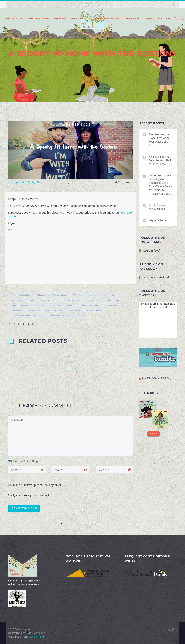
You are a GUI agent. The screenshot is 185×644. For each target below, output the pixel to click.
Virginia (81, 315)
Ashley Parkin (37, 636)
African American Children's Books (51, 295)
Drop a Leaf (132, 19)
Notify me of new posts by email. (29, 495)
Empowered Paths (107, 19)
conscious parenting (20, 305)
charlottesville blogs (48, 300)
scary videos (75, 310)
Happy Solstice (158, 228)
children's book (93, 300)
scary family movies (54, 310)
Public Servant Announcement (159, 214)
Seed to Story (14, 19)
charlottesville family (72, 300)
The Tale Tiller (39, 19)
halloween (71, 305)
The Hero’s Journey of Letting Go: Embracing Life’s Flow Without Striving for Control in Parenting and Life (161, 190)
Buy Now (153, 441)
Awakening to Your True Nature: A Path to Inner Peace (161, 162)
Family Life (37, 182)
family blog (40, 305)
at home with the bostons (22, 300)
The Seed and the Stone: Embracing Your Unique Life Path (160, 140)
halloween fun (112, 305)
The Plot (60, 19)
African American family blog (85, 295)
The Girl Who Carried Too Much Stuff (27, 315)
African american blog (21, 295)
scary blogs (34, 310)
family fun (56, 305)
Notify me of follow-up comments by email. (35, 485)
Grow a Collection (157, 19)
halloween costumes (91, 305)
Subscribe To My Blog (23, 461)
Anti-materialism (110, 295)
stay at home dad (94, 310)
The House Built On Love (60, 315)
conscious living (113, 300)
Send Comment (24, 508)
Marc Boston (17, 310)
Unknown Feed (156, 386)
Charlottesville (17, 182)
